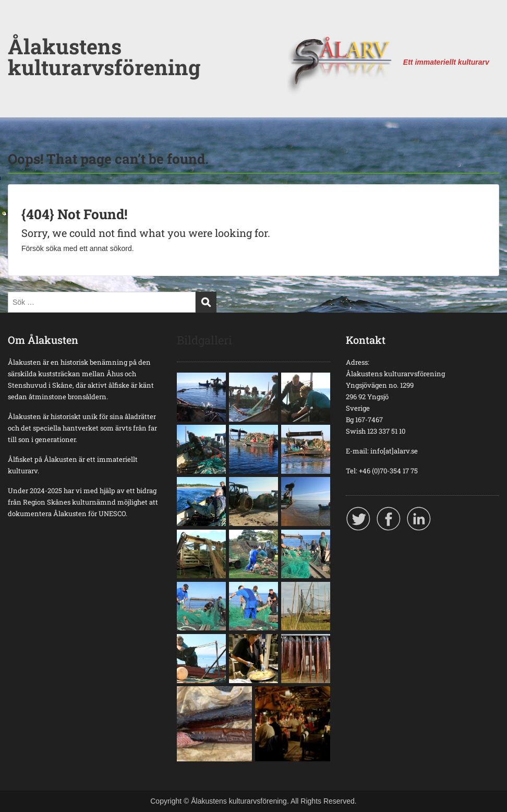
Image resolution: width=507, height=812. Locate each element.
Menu (19, 29)
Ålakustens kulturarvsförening (104, 57)
